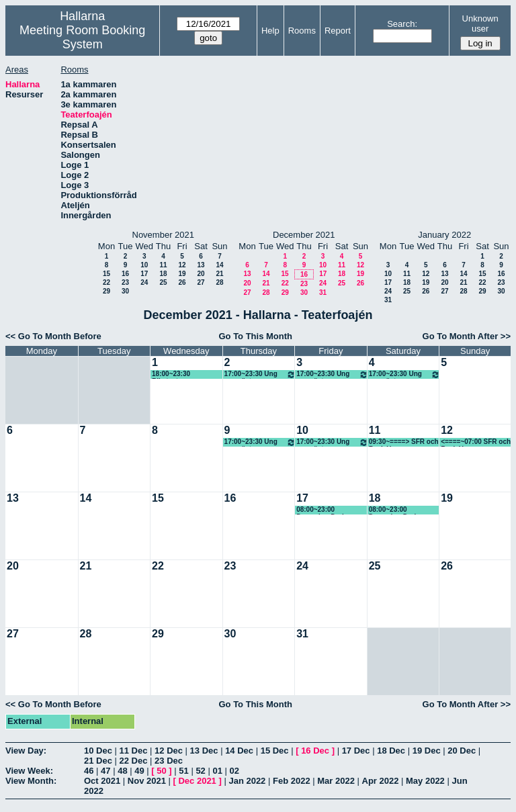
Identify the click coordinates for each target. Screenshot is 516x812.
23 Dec (169, 761)
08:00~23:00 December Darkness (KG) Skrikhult (401, 510)
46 (89, 771)
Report (338, 31)
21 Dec (98, 761)
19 (182, 274)
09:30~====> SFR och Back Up (404, 442)
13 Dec (204, 751)
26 (182, 282)
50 (161, 771)
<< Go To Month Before (53, 336)
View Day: (26, 751)
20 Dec (462, 751)
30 (125, 291)
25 (163, 282)
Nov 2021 (147, 781)
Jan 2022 (247, 781)
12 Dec (169, 751)
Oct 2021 (102, 781)
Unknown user (480, 24)
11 (163, 265)
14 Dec (239, 751)
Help (270, 31)
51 (183, 771)
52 (200, 771)
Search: (402, 24)
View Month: (31, 781)
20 (201, 274)
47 (105, 771)
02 (234, 771)
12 (182, 265)
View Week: (29, 771)
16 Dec (315, 751)
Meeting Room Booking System (82, 37)
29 (106, 291)
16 (125, 274)
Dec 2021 (197, 781)
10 (144, 265)
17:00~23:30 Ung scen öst (260, 374)
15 (106, 274)
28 (219, 282)
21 (219, 274)
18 (163, 274)
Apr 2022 (381, 781)
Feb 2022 (292, 781)
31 (323, 292)
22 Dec (134, 761)
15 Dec (275, 751)
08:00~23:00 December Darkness (329, 510)
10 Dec (98, 751)
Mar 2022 (336, 781)
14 (219, 265)
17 (144, 274)
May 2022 (425, 781)
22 (106, 282)
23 (125, 282)
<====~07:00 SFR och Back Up (476, 442)
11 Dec (134, 751)
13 (201, 265)
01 (217, 771)
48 (122, 771)
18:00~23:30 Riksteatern (171, 374)
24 (144, 282)
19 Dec (427, 751)
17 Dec (356, 751)
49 (139, 771)
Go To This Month (255, 336)
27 (201, 282)
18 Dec (391, 751)
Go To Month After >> (467, 336)
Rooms (302, 31)
